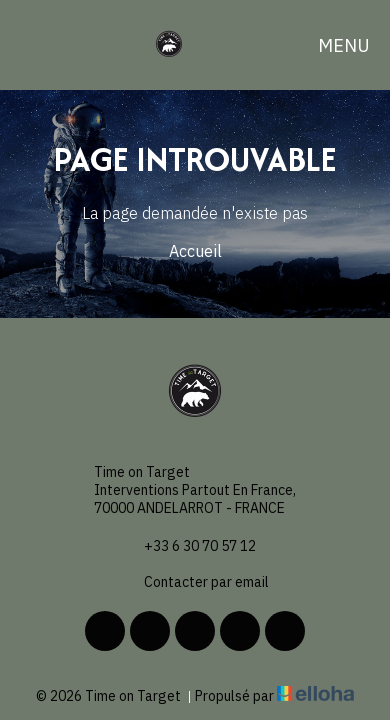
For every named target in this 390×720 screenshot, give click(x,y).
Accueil (195, 251)
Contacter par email (195, 582)
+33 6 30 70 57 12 (188, 546)
